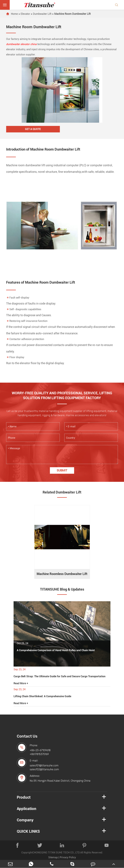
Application (27, 809)
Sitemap (53, 857)
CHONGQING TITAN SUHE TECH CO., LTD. (56, 853)
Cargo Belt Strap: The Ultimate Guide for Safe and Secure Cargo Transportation (59, 676)
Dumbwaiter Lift (42, 14)
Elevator (25, 14)
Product (24, 797)
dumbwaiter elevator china (21, 44)
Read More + (21, 683)
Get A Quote (33, 129)
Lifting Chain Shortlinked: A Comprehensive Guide (42, 696)
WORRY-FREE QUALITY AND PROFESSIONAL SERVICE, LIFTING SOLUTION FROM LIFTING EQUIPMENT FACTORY (62, 396)
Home (14, 14)
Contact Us (27, 736)
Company (25, 820)
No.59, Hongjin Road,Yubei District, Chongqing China (60, 781)
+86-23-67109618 (40, 750)
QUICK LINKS (28, 831)
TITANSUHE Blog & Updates (62, 589)
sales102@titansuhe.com (44, 769)
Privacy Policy (68, 857)
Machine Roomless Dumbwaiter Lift (62, 574)
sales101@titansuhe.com (44, 765)
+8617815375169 (39, 754)
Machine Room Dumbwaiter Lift (72, 14)
